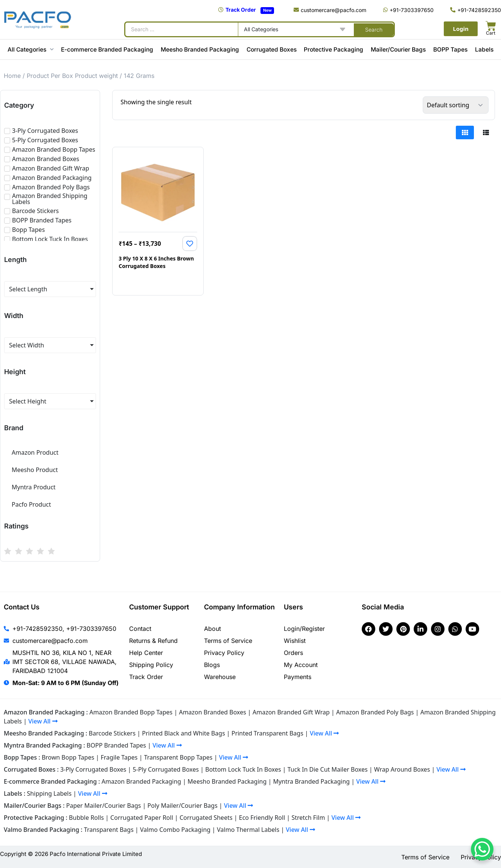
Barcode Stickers (112, 733)
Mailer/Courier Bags (398, 49)
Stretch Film (308, 818)
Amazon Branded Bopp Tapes (131, 712)
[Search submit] (374, 29)
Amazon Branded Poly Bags (375, 712)
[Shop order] (456, 105)
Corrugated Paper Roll (142, 818)
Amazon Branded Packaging (141, 781)
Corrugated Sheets (206, 818)
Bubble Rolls (86, 818)
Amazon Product (35, 452)
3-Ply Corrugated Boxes (93, 769)
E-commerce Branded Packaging (107, 49)
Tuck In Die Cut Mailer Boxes (328, 769)
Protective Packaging (333, 49)
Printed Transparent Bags (267, 733)
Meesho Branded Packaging (200, 49)
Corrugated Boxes (272, 49)
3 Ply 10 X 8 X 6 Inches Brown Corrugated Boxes (156, 262)
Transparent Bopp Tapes (178, 757)
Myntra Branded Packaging (311, 781)
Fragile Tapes (119, 757)
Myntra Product (34, 487)
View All (43, 721)
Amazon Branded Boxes (212, 712)
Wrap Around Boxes (402, 769)
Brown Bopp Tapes (68, 757)
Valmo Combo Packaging (175, 830)
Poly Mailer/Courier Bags (183, 806)
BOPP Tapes (450, 49)
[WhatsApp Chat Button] (482, 849)
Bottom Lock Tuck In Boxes (243, 769)
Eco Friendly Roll (262, 818)
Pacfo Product (31, 504)
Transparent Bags (109, 830)
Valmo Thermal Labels (248, 830)
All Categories (30, 49)
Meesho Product (35, 470)
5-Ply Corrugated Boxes (166, 769)
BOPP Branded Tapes (116, 745)
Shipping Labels (49, 793)
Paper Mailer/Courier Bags (104, 806)
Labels (484, 49)
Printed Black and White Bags (183, 733)
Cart (491, 33)
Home (12, 76)
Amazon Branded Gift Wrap (291, 712)
